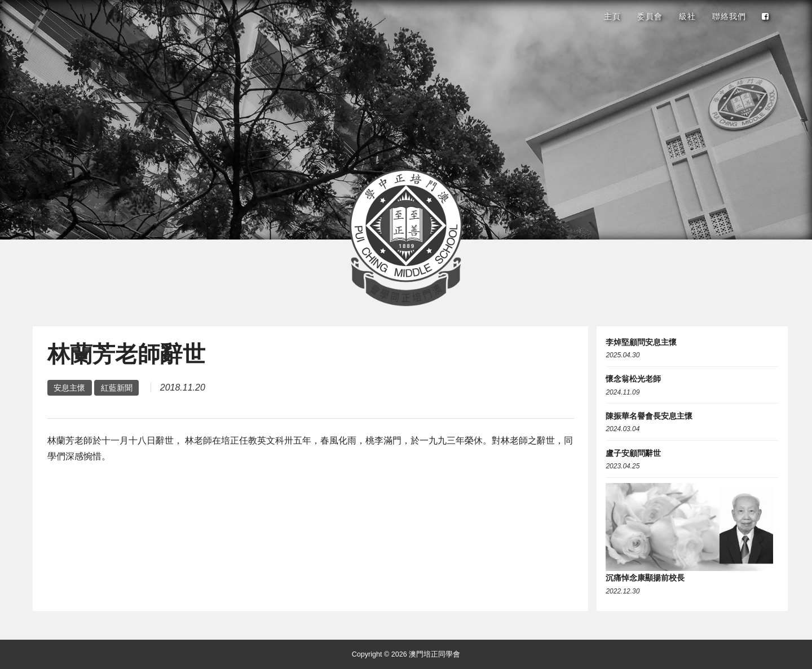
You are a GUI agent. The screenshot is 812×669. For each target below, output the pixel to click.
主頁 (612, 16)
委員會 (650, 16)
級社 (687, 16)
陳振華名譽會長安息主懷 (649, 416)
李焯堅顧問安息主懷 (641, 342)
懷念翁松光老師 (633, 379)
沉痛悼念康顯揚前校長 (645, 578)
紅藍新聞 (117, 388)
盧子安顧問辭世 (633, 453)
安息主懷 (69, 388)
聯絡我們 (729, 16)
